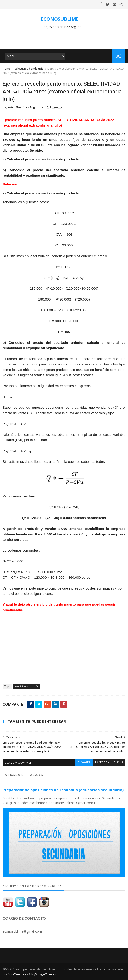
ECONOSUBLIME (60, 19)
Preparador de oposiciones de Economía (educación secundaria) (63, 790)
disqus (119, 762)
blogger (84, 762)
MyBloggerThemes (44, 974)
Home (7, 69)
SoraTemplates (18, 974)
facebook (102, 762)
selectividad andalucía (29, 69)
